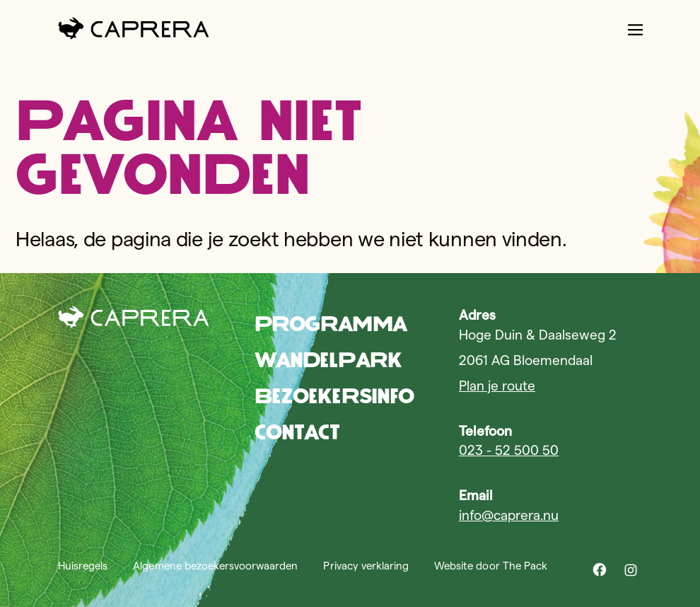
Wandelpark (328, 360)
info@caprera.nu (509, 515)
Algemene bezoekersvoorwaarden (215, 566)
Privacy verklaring (366, 566)
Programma (331, 324)
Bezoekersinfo (334, 396)
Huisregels (83, 566)
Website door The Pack (491, 566)
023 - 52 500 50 (509, 450)
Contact (297, 432)
